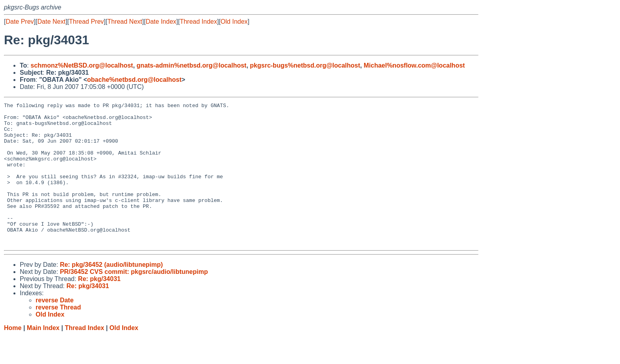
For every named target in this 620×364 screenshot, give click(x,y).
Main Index (43, 356)
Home (13, 356)
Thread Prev (87, 22)
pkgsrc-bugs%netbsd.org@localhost (305, 65)
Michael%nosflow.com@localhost (414, 65)
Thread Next (125, 22)
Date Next (51, 22)
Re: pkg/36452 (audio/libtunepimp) (111, 293)
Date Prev (20, 22)
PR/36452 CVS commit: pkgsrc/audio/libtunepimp (134, 300)
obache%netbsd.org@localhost (134, 80)
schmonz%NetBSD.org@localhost (82, 65)
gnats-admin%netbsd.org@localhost (191, 65)
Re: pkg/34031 (99, 307)
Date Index (161, 22)
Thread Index (198, 22)
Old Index (234, 22)
